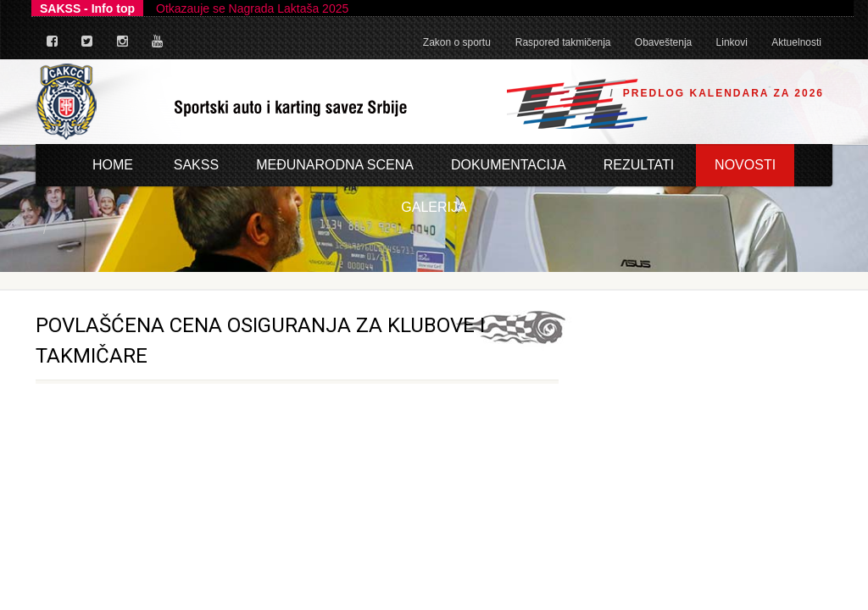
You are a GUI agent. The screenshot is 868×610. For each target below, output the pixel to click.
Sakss (196, 165)
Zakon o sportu (457, 42)
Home (113, 165)
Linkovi (732, 42)
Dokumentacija (509, 165)
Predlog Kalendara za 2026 (723, 93)
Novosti (745, 165)
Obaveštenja (663, 42)
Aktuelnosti (796, 42)
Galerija (434, 207)
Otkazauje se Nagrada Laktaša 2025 (252, 8)
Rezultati (639, 165)
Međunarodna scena (335, 165)
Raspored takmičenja (563, 42)
